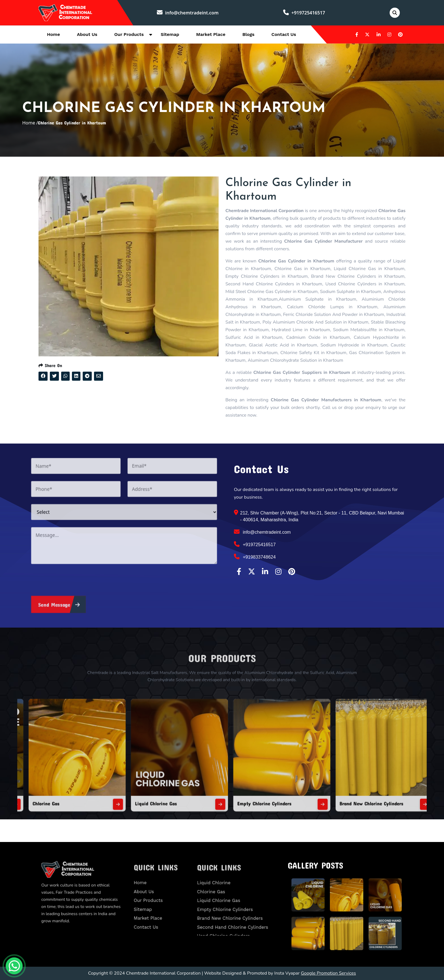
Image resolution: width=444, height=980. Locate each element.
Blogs (248, 34)
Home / (30, 123)
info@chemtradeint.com (188, 13)
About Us (87, 34)
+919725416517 (304, 13)
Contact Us (284, 34)
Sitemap (170, 34)
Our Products (129, 34)
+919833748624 (255, 557)
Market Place (211, 34)
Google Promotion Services (328, 973)
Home (54, 34)
